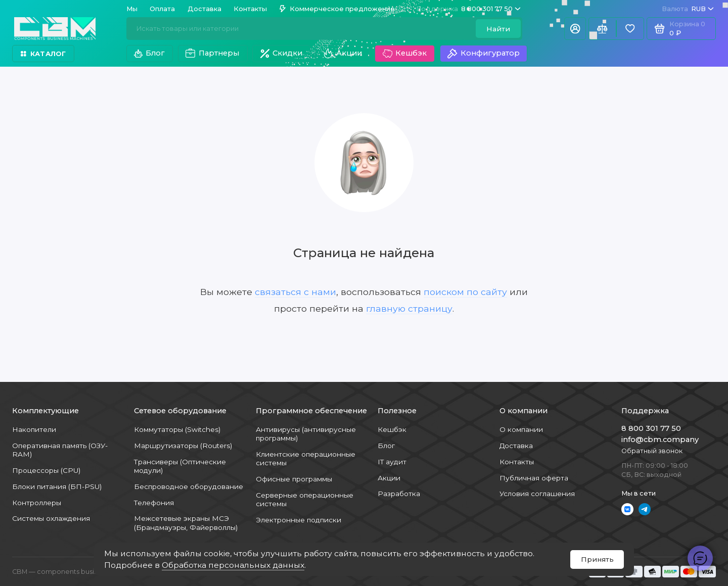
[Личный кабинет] (575, 29)
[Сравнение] (602, 29)
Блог (149, 53)
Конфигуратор (483, 54)
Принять (597, 559)
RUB (688, 9)
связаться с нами (295, 292)
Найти (498, 29)
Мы (132, 9)
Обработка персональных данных (233, 565)
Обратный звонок (652, 451)
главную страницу (409, 308)
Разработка (399, 494)
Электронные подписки (299, 520)
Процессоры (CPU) (46, 470)
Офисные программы (294, 479)
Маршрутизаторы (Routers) (183, 446)
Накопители (34, 429)
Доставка (204, 9)
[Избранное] (630, 29)
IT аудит (392, 462)
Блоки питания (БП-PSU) (57, 486)
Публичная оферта (534, 478)
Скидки (281, 53)
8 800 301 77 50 (468, 9)
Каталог (43, 54)
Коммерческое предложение (337, 9)
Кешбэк (405, 54)
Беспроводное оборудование (189, 486)
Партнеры (212, 54)
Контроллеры (37, 503)
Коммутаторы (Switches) (177, 429)
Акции (342, 54)
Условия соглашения (537, 494)
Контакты (250, 9)
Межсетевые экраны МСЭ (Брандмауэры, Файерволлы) (186, 523)
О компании (521, 429)
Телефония (154, 503)
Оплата (162, 9)
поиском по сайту (465, 292)
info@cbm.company (660, 439)
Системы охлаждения (51, 518)
